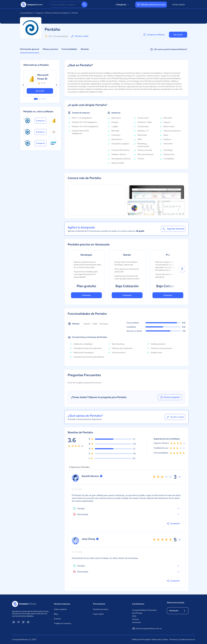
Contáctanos (138, 604)
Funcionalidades (69, 49)
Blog (56, 614)
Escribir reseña (80, 36)
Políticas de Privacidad (141, 639)
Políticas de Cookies (160, 639)
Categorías (123, 5)
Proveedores (99, 604)
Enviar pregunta (170, 397)
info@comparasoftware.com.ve (147, 629)
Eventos (57, 619)
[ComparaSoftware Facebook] (23, 622)
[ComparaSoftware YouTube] (18, 622)
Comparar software (154, 35)
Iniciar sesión (179, 4)
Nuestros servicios (101, 609)
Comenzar (86, 295)
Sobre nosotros (60, 609)
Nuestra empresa (62, 604)
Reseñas (85, 49)
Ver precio (178, 35)
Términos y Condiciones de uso (182, 639)
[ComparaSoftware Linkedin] (14, 622)
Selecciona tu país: (176, 603)
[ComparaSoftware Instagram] (28, 622)
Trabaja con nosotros (63, 623)
